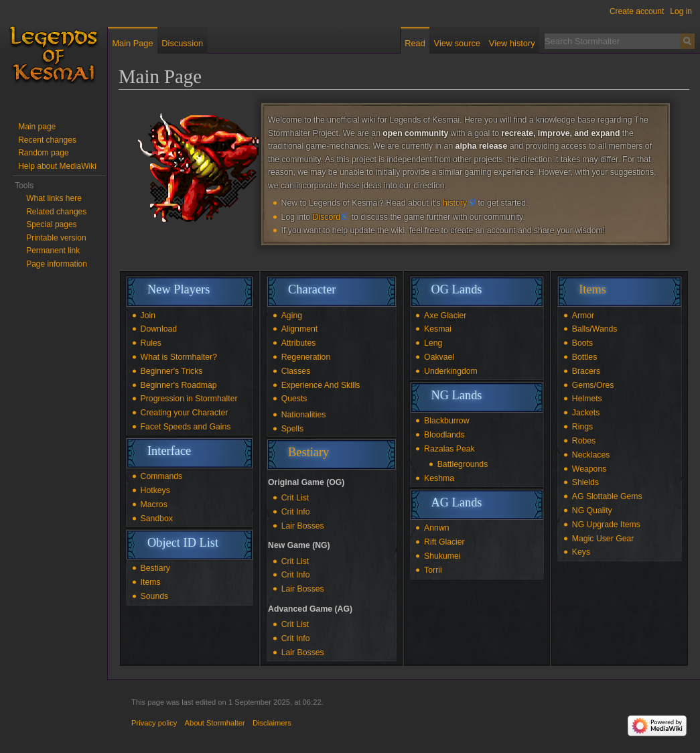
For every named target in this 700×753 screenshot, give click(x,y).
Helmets (587, 399)
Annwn (436, 528)
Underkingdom (451, 371)
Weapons (589, 469)
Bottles (584, 357)
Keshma (439, 478)
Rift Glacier (444, 542)
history (455, 203)
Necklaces (591, 455)
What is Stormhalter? (179, 357)
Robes (584, 441)
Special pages (51, 224)
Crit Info (296, 512)
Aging (292, 316)
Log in (681, 11)
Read (415, 43)
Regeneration (306, 357)
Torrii (433, 570)
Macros (154, 504)
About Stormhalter (215, 723)
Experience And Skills (321, 385)
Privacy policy (154, 723)
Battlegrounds (463, 464)
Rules (151, 343)
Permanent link (53, 251)
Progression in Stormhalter (189, 399)
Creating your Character (185, 413)
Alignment (299, 329)
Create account (637, 11)
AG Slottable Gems (607, 496)
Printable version (56, 238)
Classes (296, 371)
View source (457, 43)
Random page (43, 153)
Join (148, 316)
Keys (581, 552)
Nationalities (304, 415)
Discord (327, 217)
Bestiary (155, 568)
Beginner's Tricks (172, 371)
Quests (294, 399)
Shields (585, 482)
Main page (37, 127)
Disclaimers (272, 723)
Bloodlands (444, 435)
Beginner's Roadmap (179, 385)
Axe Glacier (445, 316)
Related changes (56, 212)
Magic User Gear (603, 539)
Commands (162, 476)
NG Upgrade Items (606, 525)
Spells (292, 429)
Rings (582, 427)
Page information (57, 264)
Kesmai (438, 329)
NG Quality (592, 510)
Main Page (132, 43)
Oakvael (439, 357)
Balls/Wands (595, 329)
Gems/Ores (593, 385)
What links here (54, 198)
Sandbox (157, 519)
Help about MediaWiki (57, 166)
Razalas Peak (449, 449)
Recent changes (47, 140)
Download (159, 329)
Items (151, 582)
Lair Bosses (303, 526)
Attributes (299, 343)
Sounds (155, 596)
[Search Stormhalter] (612, 41)
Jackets (586, 413)
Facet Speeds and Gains (186, 427)
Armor (583, 316)
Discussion (182, 43)
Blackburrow (446, 421)
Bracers (586, 371)
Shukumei (442, 556)
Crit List (295, 498)
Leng (433, 343)
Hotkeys (155, 490)
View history (512, 43)
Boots (582, 343)
